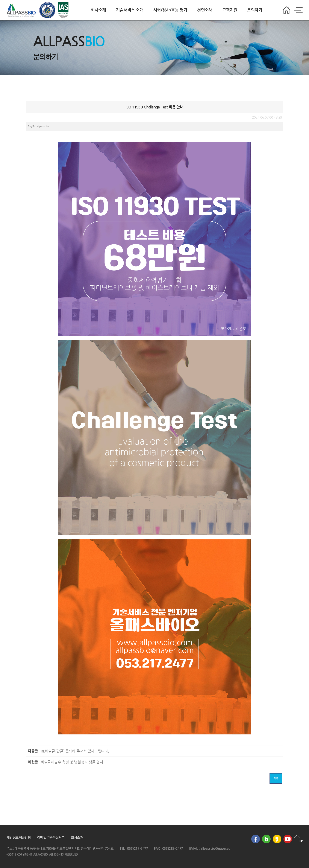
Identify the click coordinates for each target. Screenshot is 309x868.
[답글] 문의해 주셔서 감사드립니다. (75, 751)
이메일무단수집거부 (51, 838)
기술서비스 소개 (130, 10)
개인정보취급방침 (19, 838)
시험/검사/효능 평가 (170, 10)
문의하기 (254, 10)
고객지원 (230, 10)
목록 (276, 778)
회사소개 (98, 10)
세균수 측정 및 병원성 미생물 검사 (72, 762)
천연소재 (204, 10)
